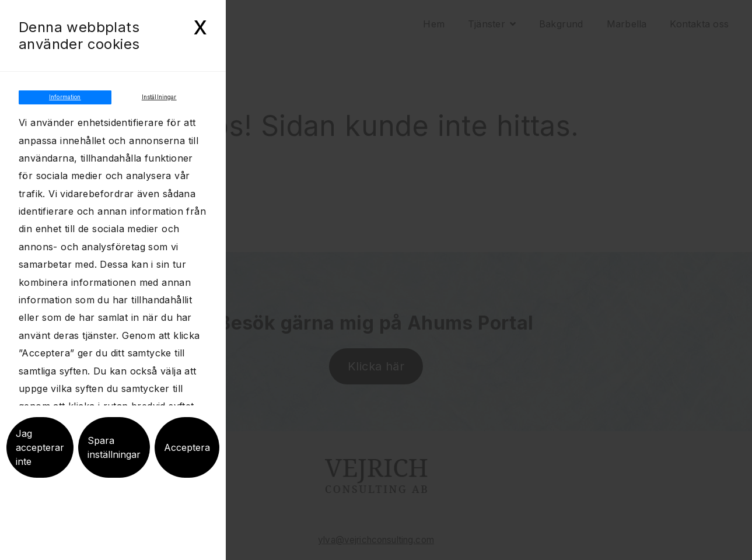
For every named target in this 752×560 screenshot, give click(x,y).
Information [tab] (65, 104)
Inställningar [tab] (159, 104)
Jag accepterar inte (40, 460)
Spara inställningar (114, 460)
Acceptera (187, 460)
